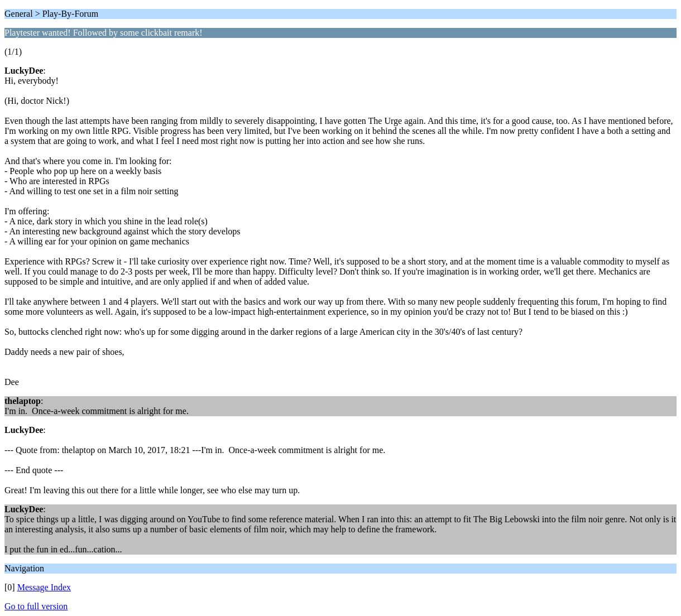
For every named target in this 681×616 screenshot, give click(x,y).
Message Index (44, 587)
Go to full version (36, 606)
